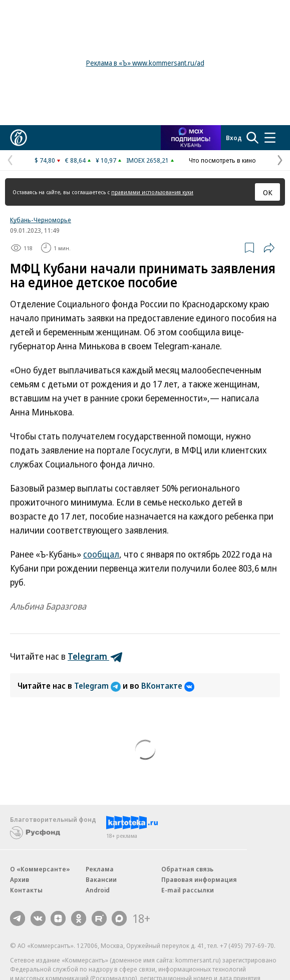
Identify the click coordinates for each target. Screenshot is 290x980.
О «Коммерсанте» (40, 869)
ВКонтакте (168, 686)
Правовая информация (199, 879)
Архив (20, 879)
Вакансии (101, 879)
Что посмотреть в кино (222, 160)
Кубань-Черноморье (41, 220)
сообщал (101, 554)
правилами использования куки (152, 192)
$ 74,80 (45, 160)
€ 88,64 (75, 160)
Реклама (100, 869)
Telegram (98, 686)
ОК (268, 192)
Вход (234, 138)
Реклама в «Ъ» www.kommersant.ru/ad (145, 63)
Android (98, 890)
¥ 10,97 (106, 160)
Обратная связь (187, 869)
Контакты (26, 890)
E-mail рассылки (188, 890)
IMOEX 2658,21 (148, 160)
